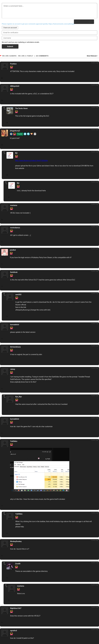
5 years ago (95, 85)
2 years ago (95, 629)
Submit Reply (84, 22)
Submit (10, 46)
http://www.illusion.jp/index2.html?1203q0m (32, 161)
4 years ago (95, 63)
